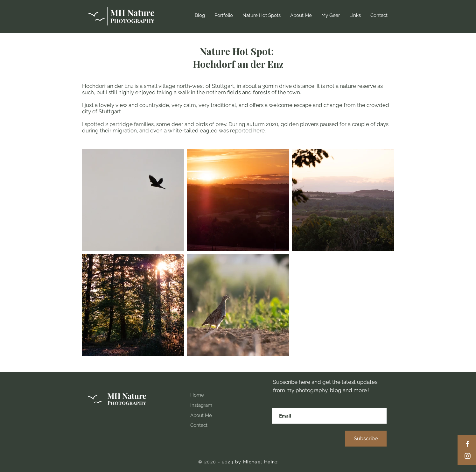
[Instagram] (468, 456)
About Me (201, 415)
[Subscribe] (366, 439)
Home (197, 395)
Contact (199, 425)
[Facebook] (468, 444)
